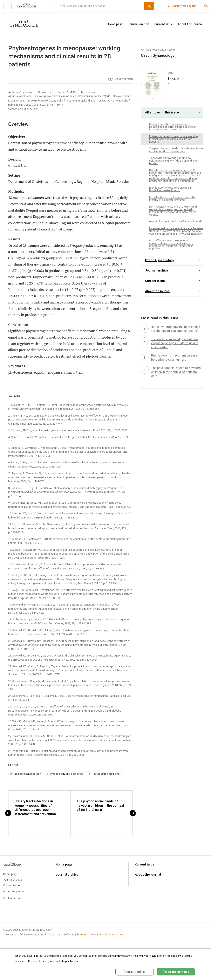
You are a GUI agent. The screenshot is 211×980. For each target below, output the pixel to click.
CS (206, 6)
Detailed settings (135, 972)
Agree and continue (176, 972)
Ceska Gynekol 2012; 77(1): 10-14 (44, 105)
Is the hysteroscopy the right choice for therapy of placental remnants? (172, 198)
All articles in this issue (162, 112)
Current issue (164, 24)
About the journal (190, 24)
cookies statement (113, 935)
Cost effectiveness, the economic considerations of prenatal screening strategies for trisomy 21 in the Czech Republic (171, 244)
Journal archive (139, 24)
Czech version (120, 79)
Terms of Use (88, 935)
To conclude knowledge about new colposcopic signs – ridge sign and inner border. (174, 161)
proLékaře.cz (24, 8)
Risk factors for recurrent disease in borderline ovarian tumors (170, 189)
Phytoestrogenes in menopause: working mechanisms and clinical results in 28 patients (173, 139)
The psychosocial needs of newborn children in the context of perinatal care (100, 806)
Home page (115, 24)
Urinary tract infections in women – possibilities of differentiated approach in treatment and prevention (35, 808)
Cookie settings (13, 899)
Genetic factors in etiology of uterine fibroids (176, 221)
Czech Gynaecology (160, 260)
